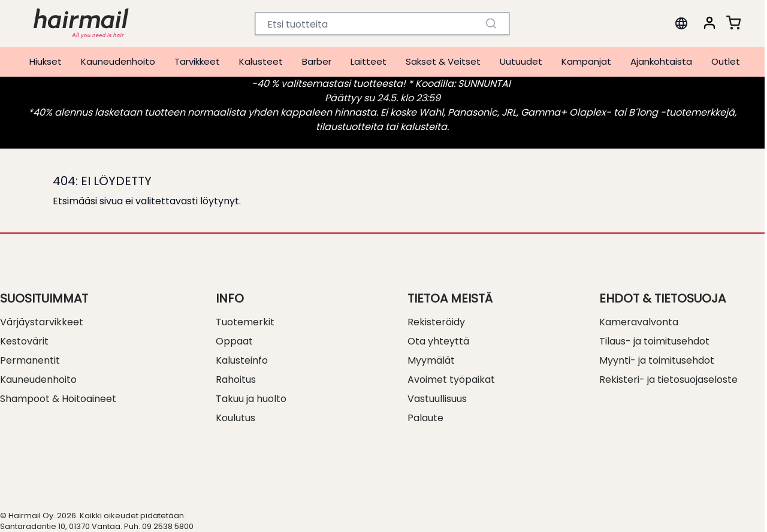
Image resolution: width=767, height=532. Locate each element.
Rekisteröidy (436, 322)
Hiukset (46, 61)
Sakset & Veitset (443, 61)
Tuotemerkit (245, 322)
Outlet (726, 61)
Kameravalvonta (639, 322)
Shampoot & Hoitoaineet (58, 399)
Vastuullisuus (437, 399)
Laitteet (369, 61)
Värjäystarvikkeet (42, 322)
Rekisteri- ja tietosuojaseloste (668, 380)
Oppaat (234, 341)
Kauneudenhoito (118, 61)
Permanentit (30, 360)
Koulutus (235, 418)
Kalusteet (261, 61)
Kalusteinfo (242, 360)
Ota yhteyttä (438, 341)
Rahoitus (236, 380)
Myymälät (431, 360)
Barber (317, 61)
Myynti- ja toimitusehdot (657, 360)
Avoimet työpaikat (451, 380)
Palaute (425, 418)
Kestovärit (24, 341)
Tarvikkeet (197, 61)
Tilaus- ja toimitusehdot (654, 341)
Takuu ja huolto (251, 399)
